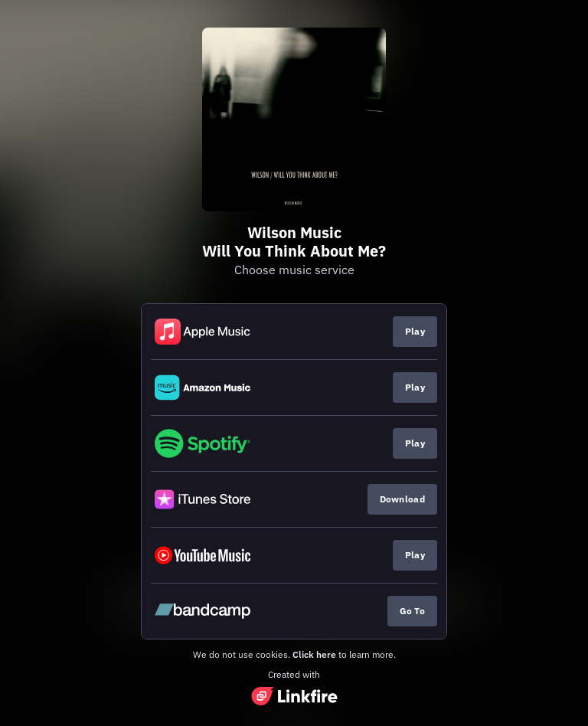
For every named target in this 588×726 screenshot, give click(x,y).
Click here (314, 654)
